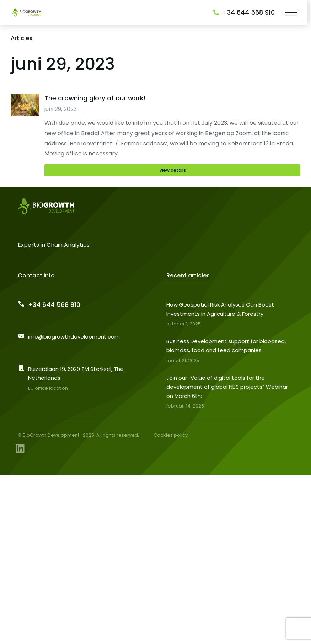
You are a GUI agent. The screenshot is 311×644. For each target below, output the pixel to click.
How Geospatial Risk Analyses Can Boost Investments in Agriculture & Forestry (220, 309)
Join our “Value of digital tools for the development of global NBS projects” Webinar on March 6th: (227, 387)
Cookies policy (171, 435)
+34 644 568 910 (249, 12)
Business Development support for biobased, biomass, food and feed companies (226, 346)
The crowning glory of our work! (95, 98)
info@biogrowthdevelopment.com (74, 337)
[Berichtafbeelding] (25, 135)
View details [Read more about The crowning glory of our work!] (173, 170)
